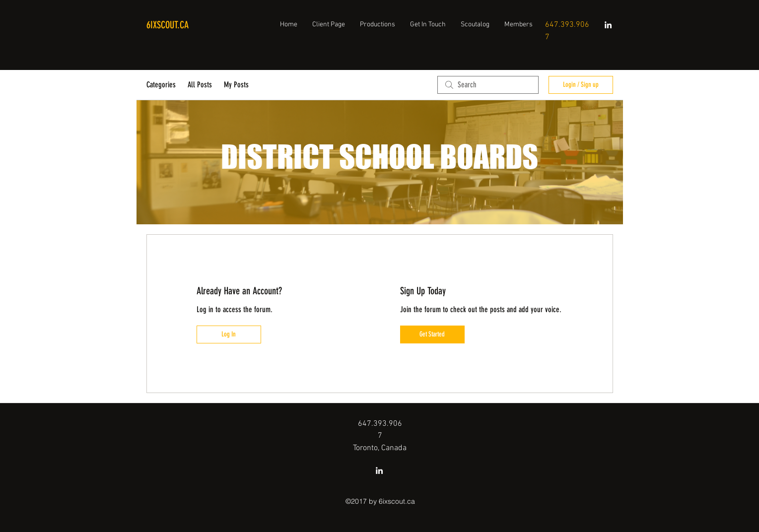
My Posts (236, 85)
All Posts (200, 85)
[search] (488, 85)
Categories (161, 85)
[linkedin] (608, 25)
